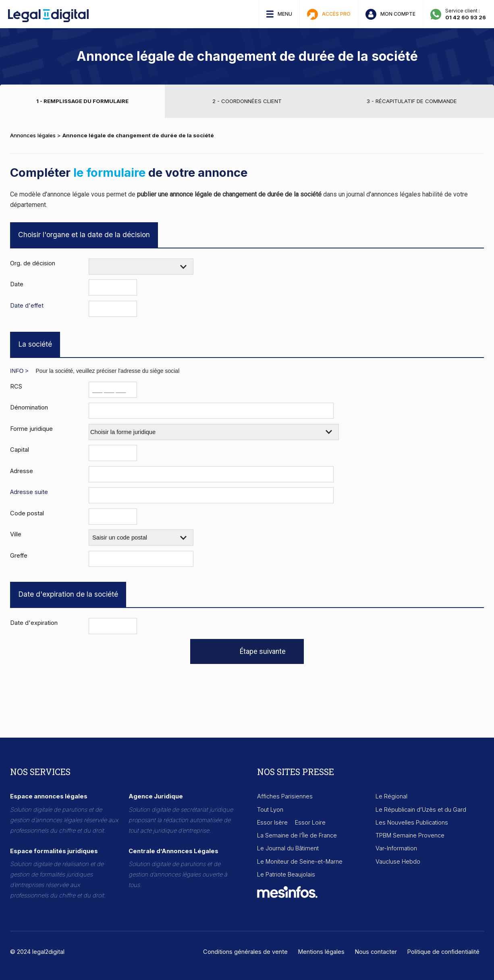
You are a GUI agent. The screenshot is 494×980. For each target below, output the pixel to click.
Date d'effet (27, 305)
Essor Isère (272, 823)
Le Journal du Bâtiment (288, 848)
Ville (16, 534)
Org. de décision (33, 263)
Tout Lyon (270, 810)
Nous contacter (376, 952)
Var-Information (396, 848)
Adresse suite (29, 492)
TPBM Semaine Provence (410, 835)
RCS (16, 386)
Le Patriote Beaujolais (286, 875)
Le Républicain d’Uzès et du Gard (421, 810)
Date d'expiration (34, 623)
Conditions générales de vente (245, 952)
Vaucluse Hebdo (398, 862)
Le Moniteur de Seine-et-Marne (300, 862)
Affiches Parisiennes (285, 796)
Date (17, 284)
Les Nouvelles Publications (412, 823)
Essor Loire (310, 823)
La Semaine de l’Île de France (297, 835)
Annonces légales (33, 135)
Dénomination (29, 407)
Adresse (22, 471)
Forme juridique (31, 429)
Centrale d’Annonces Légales (173, 851)
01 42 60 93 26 (466, 17)
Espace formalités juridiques (54, 851)
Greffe (19, 555)
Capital (20, 450)
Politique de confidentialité (443, 952)
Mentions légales (321, 952)
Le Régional (391, 796)
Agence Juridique (156, 796)
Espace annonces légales (49, 796)
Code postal (27, 513)
